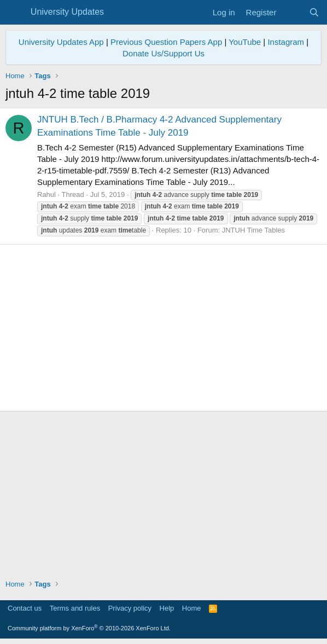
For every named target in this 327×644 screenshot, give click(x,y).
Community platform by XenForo (89, 628)
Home (192, 608)
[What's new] (292, 12)
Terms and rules (75, 608)
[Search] (314, 12)
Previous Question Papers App (166, 42)
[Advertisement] (163, 328)
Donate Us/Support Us (163, 53)
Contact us (25, 608)
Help (167, 608)
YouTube (245, 42)
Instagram (286, 42)
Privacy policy (130, 608)
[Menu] (15, 13)
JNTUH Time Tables (253, 230)
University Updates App (61, 42)
